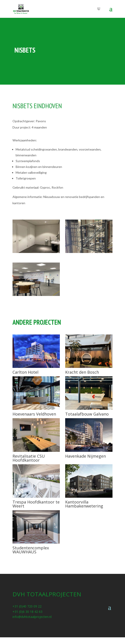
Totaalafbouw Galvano (87, 414)
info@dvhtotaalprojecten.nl (32, 617)
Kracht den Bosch (82, 372)
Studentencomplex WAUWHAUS (31, 550)
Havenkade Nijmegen (85, 456)
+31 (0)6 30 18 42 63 (27, 612)
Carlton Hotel (25, 372)
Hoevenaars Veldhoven (34, 414)
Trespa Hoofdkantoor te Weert (36, 504)
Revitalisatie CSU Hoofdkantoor (29, 458)
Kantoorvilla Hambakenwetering (84, 504)
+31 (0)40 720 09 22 (27, 606)
